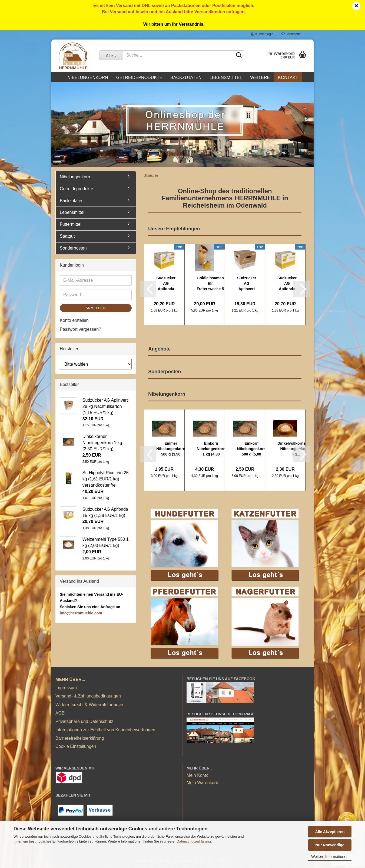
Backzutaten (186, 78)
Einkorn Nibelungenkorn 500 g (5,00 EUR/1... (252, 450)
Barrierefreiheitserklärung (80, 739)
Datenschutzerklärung (194, 841)
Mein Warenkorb (202, 783)
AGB (60, 714)
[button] (148, 289)
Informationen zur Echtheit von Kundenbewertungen (105, 731)
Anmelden (96, 309)
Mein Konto (198, 776)
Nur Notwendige (330, 845)
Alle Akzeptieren (330, 832)
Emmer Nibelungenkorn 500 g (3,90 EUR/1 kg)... (171, 450)
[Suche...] (111, 55)
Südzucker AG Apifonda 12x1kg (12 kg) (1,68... (166, 284)
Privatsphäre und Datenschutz (84, 722)
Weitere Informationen (330, 857)
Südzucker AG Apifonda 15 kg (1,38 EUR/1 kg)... (287, 284)
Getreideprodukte (139, 78)
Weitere (260, 78)
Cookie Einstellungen (76, 747)
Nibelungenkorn (88, 78)
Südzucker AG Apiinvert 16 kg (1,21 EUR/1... (247, 284)
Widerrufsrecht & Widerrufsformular (89, 705)
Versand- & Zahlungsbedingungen (88, 697)
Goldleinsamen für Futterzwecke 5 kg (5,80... (210, 284)
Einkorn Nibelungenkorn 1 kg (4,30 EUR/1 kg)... (211, 450)
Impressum (66, 688)
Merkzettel (291, 34)
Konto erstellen (74, 321)
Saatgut (67, 237)
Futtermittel (71, 225)
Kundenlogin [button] (262, 34)
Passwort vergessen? (80, 330)
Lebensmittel (226, 78)
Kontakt (288, 78)
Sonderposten (73, 249)
